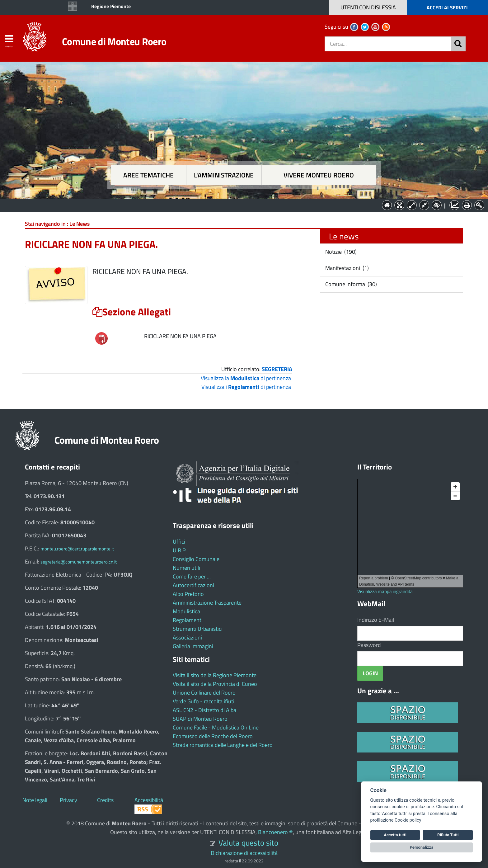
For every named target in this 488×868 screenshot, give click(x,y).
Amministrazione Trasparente (207, 603)
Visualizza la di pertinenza (246, 378)
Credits (105, 800)
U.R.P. (180, 550)
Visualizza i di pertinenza (246, 387)
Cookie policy (408, 820)
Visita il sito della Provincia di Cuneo (215, 684)
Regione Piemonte (111, 6)
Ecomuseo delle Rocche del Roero (213, 736)
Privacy (68, 800)
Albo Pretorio (188, 594)
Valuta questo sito (248, 843)
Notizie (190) (340, 252)
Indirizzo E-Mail (376, 620)
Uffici (179, 542)
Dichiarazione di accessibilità (244, 853)
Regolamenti (188, 620)
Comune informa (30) (350, 284)
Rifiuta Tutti (448, 835)
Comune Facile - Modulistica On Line (216, 727)
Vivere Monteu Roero (319, 175)
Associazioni (187, 637)
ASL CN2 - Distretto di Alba (204, 710)
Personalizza (422, 847)
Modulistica (186, 611)
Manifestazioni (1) (346, 268)
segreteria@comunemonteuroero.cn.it (79, 562)
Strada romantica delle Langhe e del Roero (223, 745)
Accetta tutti (395, 835)
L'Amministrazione (239, 205)
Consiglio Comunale (196, 559)
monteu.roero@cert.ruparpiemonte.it (77, 549)
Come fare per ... (192, 576)
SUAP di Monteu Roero (200, 719)
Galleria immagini (193, 646)
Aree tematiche (148, 175)
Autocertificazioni (193, 585)
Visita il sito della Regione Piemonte (215, 675)
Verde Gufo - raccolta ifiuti (204, 701)
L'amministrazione (224, 175)
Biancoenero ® (275, 832)
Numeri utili (186, 568)
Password (369, 645)
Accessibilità (149, 800)
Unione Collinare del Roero (204, 693)
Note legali (35, 800)
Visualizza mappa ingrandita (385, 591)
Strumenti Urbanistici (198, 629)
